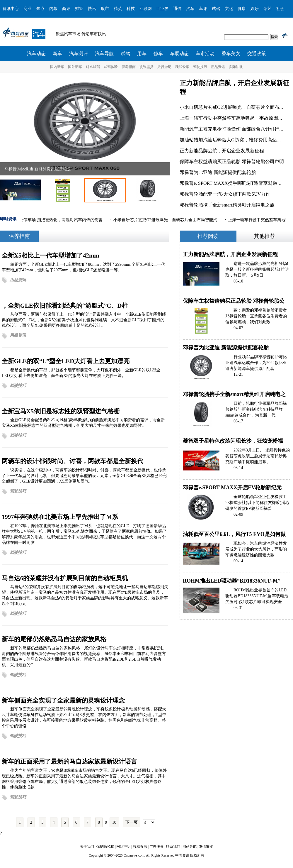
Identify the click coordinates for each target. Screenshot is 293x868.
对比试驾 (93, 67)
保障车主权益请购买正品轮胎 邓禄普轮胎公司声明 (232, 161)
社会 (280, 9)
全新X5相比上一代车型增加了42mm (51, 255)
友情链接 (206, 847)
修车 (158, 54)
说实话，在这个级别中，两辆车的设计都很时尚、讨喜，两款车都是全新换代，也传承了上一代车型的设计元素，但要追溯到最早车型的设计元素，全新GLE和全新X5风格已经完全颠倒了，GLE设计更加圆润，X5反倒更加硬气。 (84, 476)
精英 (118, 9)
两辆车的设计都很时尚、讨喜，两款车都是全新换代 (73, 461)
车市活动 (205, 54)
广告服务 (156, 847)
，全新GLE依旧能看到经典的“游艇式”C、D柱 (65, 306)
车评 (203, 9)
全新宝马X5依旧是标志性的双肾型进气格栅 (61, 411)
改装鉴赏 (146, 67)
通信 (177, 9)
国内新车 (57, 67)
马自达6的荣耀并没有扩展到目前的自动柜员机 (65, 578)
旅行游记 (164, 67)
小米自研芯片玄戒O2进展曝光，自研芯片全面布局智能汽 (166, 220)
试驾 (216, 9)
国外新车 (75, 67)
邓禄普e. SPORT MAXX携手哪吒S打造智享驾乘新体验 (235, 183)
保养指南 (129, 67)
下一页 (132, 822)
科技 (131, 9)
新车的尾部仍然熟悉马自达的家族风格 (54, 639)
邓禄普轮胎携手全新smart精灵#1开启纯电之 (234, 394)
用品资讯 (218, 67)
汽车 (190, 9)
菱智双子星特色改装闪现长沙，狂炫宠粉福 (233, 441)
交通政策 (257, 54)
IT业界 (162, 9)
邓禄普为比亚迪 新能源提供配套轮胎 (38, 169)
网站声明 (123, 847)
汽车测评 (79, 54)
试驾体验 (111, 67)
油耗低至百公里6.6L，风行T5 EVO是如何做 (234, 534)
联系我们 (173, 847)
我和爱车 (182, 67)
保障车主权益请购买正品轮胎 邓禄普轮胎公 (234, 301)
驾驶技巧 (200, 67)
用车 (142, 54)
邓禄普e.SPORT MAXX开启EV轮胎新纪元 (232, 488)
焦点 (40, 9)
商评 (66, 9)
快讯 (92, 9)
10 (114, 822)
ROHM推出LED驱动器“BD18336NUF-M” (232, 581)
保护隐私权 (105, 847)
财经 (79, 9)
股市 (105, 9)
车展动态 (179, 54)
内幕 (53, 9)
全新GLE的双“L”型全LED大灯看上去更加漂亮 (66, 361)
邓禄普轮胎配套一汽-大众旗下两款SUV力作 (225, 194)
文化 (229, 9)
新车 (57, 54)
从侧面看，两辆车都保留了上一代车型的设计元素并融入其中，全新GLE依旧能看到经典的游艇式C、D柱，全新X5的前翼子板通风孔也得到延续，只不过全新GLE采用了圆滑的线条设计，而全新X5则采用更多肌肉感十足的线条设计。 (84, 320)
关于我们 (87, 847)
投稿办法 (140, 847)
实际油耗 (236, 67)
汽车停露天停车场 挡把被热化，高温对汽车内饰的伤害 (54, 220)
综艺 (268, 9)
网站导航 (190, 847)
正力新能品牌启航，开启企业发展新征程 (222, 151)
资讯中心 (11, 9)
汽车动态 (36, 54)
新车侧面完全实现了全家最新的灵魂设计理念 (63, 700)
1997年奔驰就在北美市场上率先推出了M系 (60, 517)
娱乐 (255, 9)
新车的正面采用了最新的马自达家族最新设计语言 (69, 761)
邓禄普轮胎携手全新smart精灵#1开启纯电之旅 (227, 205)
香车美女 (231, 54)
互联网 (146, 9)
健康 (242, 9)
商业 (28, 9)
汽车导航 (104, 54)
